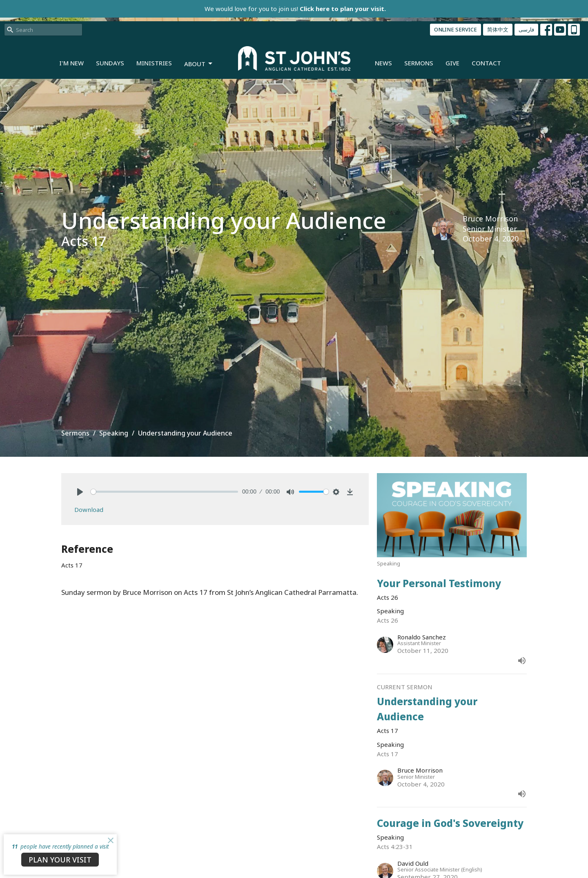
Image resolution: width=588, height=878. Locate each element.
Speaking (114, 433)
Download (89, 509)
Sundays (110, 63)
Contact (486, 63)
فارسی (526, 29)
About (199, 64)
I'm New (71, 63)
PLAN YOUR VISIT (60, 860)
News (383, 63)
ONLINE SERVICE (455, 29)
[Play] (80, 492)
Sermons (419, 63)
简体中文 (498, 29)
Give (452, 63)
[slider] (164, 492)
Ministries (154, 63)
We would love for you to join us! (295, 9)
